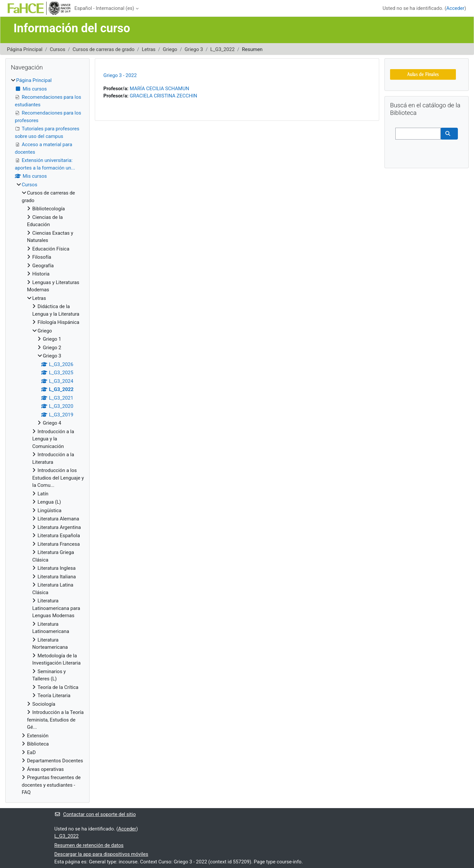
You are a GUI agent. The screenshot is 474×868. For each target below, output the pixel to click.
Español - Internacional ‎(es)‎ (104, 8)
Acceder (455, 8)
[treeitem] (47, 436)
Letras (149, 49)
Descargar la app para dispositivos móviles (101, 854)
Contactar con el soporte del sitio (95, 814)
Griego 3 (194, 49)
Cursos (57, 49)
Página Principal (25, 49)
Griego (170, 49)
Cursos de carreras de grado (104, 49)
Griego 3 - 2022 (120, 75)
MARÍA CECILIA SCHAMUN (159, 89)
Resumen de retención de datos (89, 845)
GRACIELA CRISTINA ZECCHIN (163, 96)
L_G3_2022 (223, 49)
